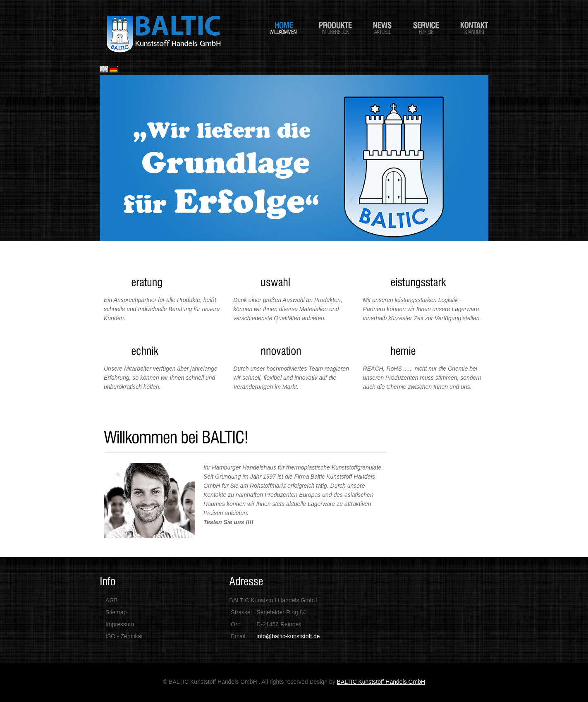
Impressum (120, 624)
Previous (108, 157)
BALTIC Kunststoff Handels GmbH (381, 682)
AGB (112, 600)
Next (480, 157)
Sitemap (116, 612)
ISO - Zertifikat (124, 636)
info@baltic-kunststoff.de (288, 636)
